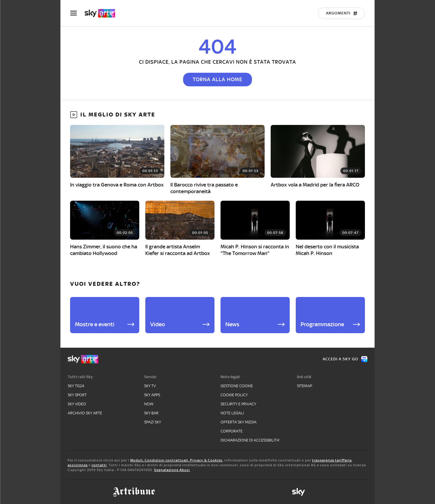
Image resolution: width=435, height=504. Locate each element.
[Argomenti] (342, 13)
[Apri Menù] (77, 13)
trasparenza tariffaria (332, 460)
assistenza (78, 465)
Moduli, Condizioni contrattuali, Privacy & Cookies (176, 460)
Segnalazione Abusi (172, 470)
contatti (99, 465)
